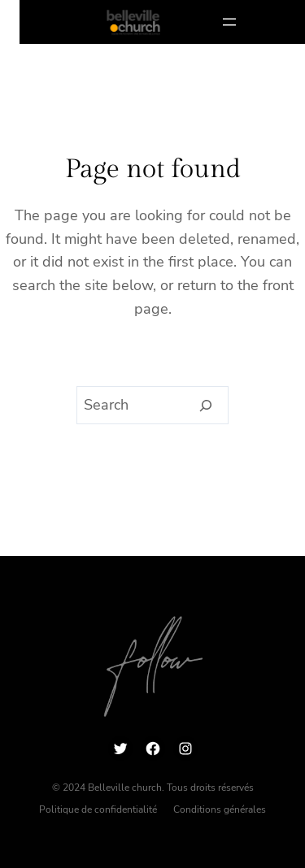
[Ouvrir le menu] (229, 22)
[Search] (206, 406)
